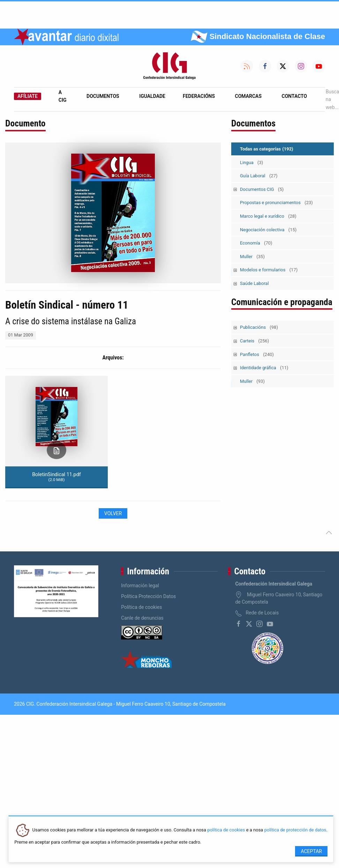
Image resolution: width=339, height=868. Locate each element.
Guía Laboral (259, 176)
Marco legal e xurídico (268, 216)
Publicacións (259, 327)
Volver (113, 513)
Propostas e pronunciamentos (276, 203)
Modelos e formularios (269, 270)
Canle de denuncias (142, 618)
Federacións (199, 96)
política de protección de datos (295, 830)
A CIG (63, 96)
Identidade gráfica (264, 368)
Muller (252, 257)
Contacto (295, 96)
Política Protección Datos (148, 596)
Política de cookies (141, 607)
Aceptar (311, 851)
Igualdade (152, 96)
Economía (256, 243)
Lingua (251, 162)
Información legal (140, 586)
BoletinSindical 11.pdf (56, 477)
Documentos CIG (262, 189)
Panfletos (257, 354)
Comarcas (248, 96)
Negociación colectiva (268, 230)
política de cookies (226, 830)
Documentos (103, 96)
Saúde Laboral (254, 283)
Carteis (254, 341)
